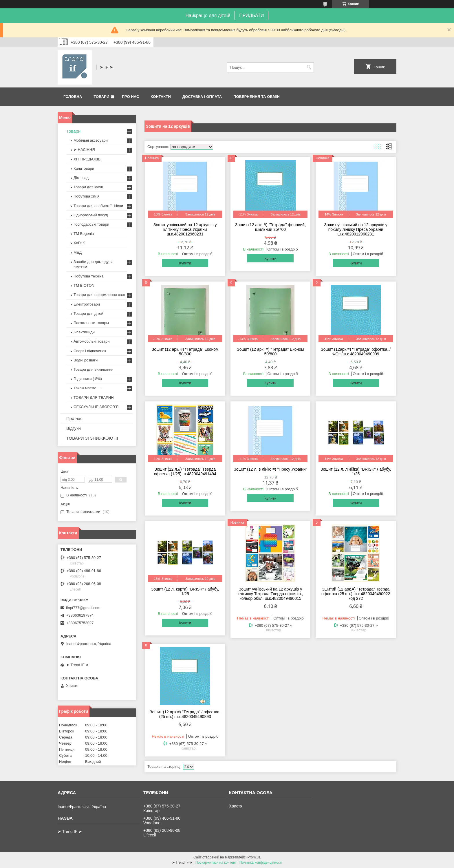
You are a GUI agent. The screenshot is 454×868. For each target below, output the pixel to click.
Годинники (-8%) (88, 379)
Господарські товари (91, 224)
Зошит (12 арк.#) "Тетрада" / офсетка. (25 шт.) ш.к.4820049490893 (185, 714)
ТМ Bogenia (84, 234)
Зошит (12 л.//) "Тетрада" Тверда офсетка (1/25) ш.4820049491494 (185, 472)
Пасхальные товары (91, 323)
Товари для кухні (88, 187)
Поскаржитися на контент (216, 862)
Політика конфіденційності (261, 862)
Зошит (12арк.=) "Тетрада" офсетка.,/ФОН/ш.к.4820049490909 (356, 352)
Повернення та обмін (256, 97)
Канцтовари (84, 168)
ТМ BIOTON (84, 285)
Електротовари (87, 304)
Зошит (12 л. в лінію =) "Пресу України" (270, 469)
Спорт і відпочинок (90, 351)
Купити (185, 263)
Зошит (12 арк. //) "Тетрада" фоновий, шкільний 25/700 (270, 227)
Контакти (161, 97)
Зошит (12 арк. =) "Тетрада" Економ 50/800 (270, 352)
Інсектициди (84, 332)
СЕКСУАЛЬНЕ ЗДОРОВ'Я (96, 407)
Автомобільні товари (91, 341)
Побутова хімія (86, 196)
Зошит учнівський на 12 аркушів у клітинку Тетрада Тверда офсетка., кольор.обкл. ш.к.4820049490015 (270, 594)
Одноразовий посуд (91, 215)
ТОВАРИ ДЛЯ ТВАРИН (94, 398)
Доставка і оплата (202, 97)
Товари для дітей (88, 314)
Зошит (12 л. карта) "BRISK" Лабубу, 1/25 (185, 591)
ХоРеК (79, 243)
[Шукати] (309, 67)
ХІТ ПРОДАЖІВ (87, 159)
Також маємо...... (88, 388)
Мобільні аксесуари (91, 140)
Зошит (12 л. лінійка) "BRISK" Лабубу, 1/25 (356, 472)
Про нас (130, 97)
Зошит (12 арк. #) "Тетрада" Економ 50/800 (185, 352)
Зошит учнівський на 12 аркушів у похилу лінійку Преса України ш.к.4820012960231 (356, 229)
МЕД (78, 252)
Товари (101, 97)
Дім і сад (81, 178)
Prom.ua (254, 857)
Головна (73, 97)
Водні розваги (86, 360)
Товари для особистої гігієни (98, 206)
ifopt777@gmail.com (83, 608)
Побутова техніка (88, 276)
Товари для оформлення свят (99, 295)
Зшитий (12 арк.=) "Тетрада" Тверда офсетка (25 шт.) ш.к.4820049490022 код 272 (356, 594)
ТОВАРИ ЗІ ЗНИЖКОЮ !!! (92, 438)
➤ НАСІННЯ (84, 150)
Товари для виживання (94, 369)
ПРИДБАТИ (251, 15)
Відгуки (74, 428)
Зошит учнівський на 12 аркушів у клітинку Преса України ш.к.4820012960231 (185, 229)
